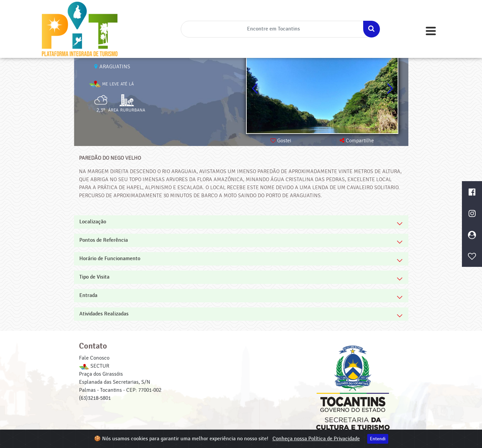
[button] (390, 89)
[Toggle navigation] (431, 31)
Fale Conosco (94, 358)
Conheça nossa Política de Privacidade (316, 439)
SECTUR (94, 366)
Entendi (378, 439)
